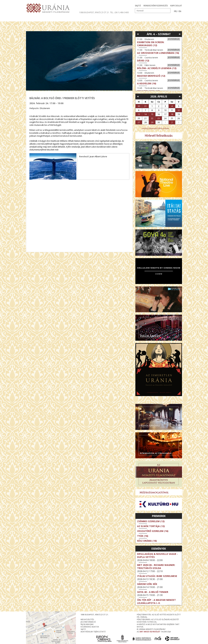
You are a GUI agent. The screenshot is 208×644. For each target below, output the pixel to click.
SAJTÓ (138, 6)
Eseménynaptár (138, 19)
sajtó (83, 629)
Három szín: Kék (147, 584)
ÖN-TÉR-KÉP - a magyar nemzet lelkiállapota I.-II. (156, 601)
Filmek (34, 19)
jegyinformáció (88, 622)
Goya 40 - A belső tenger (153, 592)
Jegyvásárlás (174, 39)
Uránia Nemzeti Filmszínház (156, 128)
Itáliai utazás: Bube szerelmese (157, 576)
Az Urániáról (83, 19)
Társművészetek (56, 19)
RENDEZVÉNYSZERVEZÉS (156, 6)
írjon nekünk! (87, 624)
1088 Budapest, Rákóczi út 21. (94, 12)
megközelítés (87, 619)
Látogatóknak (110, 19)
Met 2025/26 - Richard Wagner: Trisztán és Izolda (156, 567)
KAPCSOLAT (176, 6)
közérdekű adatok (90, 627)
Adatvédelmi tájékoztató (93, 632)
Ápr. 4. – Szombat (159, 34)
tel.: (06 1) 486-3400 (119, 12)
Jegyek (160, 19)
